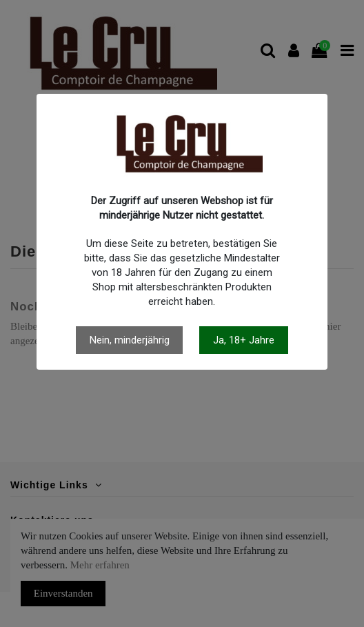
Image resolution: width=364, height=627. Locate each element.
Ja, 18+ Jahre (244, 340)
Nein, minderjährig (130, 340)
